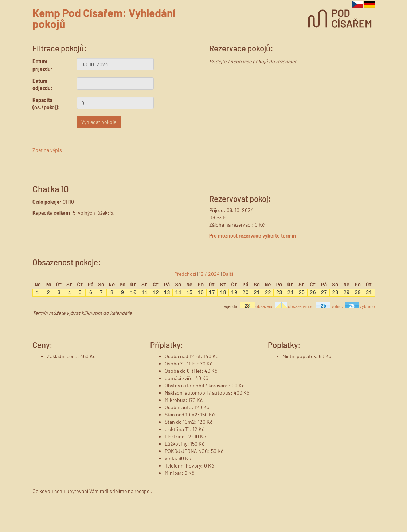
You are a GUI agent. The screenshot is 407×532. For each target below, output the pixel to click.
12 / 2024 (209, 274)
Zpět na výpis (47, 150)
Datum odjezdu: (42, 84)
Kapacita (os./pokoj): (46, 104)
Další (228, 274)
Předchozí (185, 274)
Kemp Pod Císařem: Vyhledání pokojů (104, 18)
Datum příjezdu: (42, 65)
